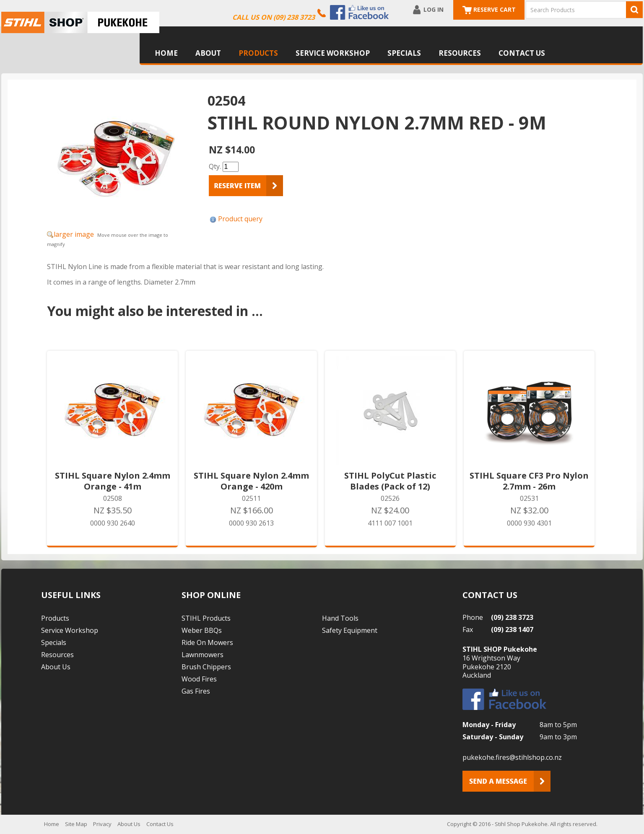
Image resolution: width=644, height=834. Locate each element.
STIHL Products (206, 618)
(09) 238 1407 (512, 629)
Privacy (102, 824)
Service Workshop (333, 53)
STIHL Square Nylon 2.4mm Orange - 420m (251, 481)
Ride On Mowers (207, 642)
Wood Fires (199, 679)
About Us (56, 667)
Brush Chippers (206, 667)
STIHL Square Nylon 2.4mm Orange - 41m (113, 481)
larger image (74, 234)
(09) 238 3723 (512, 617)
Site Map (76, 824)
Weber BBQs (202, 630)
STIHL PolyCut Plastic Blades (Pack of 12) (390, 481)
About (208, 53)
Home (166, 53)
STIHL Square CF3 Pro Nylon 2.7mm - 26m (529, 481)
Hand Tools (340, 618)
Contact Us (522, 53)
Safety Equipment (350, 630)
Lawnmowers (203, 655)
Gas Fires (196, 691)
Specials (404, 53)
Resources (460, 53)
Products (258, 53)
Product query (240, 219)
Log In (434, 9)
